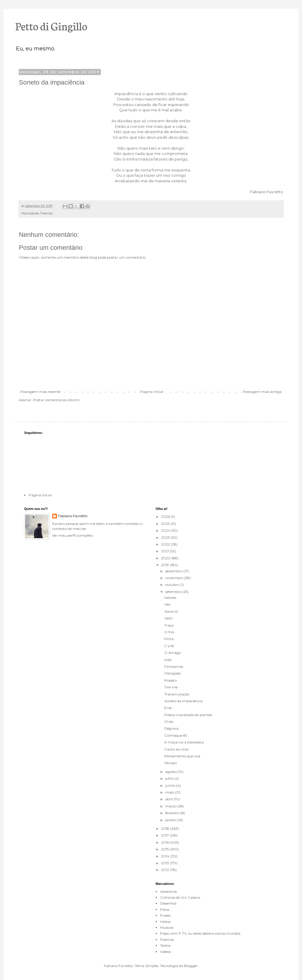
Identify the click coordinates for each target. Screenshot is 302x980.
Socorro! (171, 611)
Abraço (170, 763)
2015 (165, 849)
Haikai (165, 922)
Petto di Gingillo (51, 26)
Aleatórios (169, 891)
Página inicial (152, 392)
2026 (166, 517)
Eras (168, 708)
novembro (175, 578)
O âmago (173, 653)
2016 (165, 842)
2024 (166, 530)
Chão (169, 722)
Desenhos (168, 903)
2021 (165, 551)
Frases (165, 915)
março (171, 806)
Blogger (191, 966)
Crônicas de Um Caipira (180, 897)
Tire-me (171, 687)
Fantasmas (174, 666)
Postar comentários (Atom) (56, 400)
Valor (169, 618)
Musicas (167, 927)
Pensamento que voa (182, 756)
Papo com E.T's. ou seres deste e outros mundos (200, 933)
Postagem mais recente (40, 392)
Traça (169, 625)
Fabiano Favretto (73, 516)
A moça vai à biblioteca (184, 742)
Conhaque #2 (176, 735)
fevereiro (173, 813)
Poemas (47, 213)
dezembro (174, 571)
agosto (171, 772)
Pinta (169, 639)
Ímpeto (170, 680)
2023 (166, 537)
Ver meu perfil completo (73, 535)
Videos (165, 952)
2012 (165, 870)
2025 (166, 524)
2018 (166, 828)
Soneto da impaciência (183, 701)
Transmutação (177, 694)
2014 (166, 856)
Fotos (165, 909)
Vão (167, 604)
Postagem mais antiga (262, 392)
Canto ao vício (176, 749)
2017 (165, 835)
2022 (166, 544)
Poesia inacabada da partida (188, 715)
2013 (165, 863)
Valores (170, 598)
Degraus (171, 728)
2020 (166, 558)
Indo (168, 660)
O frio (169, 632)
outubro (173, 585)
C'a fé (169, 646)
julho (170, 778)
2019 (165, 565)
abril (169, 799)
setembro (174, 592)
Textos (165, 945)
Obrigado (173, 673)
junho (171, 785)
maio (170, 792)
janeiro (171, 820)
